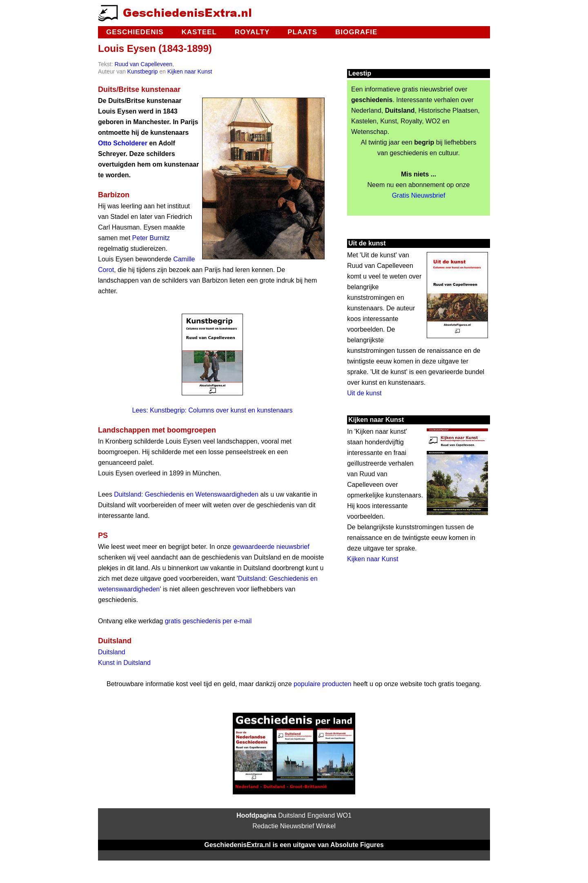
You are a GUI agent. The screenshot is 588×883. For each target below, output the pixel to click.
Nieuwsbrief (297, 826)
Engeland (321, 815)
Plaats (302, 32)
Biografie (356, 32)
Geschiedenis (135, 32)
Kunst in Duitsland (124, 663)
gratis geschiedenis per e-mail (208, 621)
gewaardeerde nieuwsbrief (271, 547)
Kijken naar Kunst (190, 71)
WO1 (344, 815)
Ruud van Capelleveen (143, 64)
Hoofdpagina (256, 815)
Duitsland (112, 652)
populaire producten (322, 684)
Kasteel (199, 32)
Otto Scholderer (123, 143)
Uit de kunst (364, 393)
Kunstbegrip (143, 71)
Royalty (252, 32)
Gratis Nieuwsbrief (419, 195)
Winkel (326, 826)
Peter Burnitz (151, 238)
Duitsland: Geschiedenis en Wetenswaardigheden (186, 494)
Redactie (265, 826)
